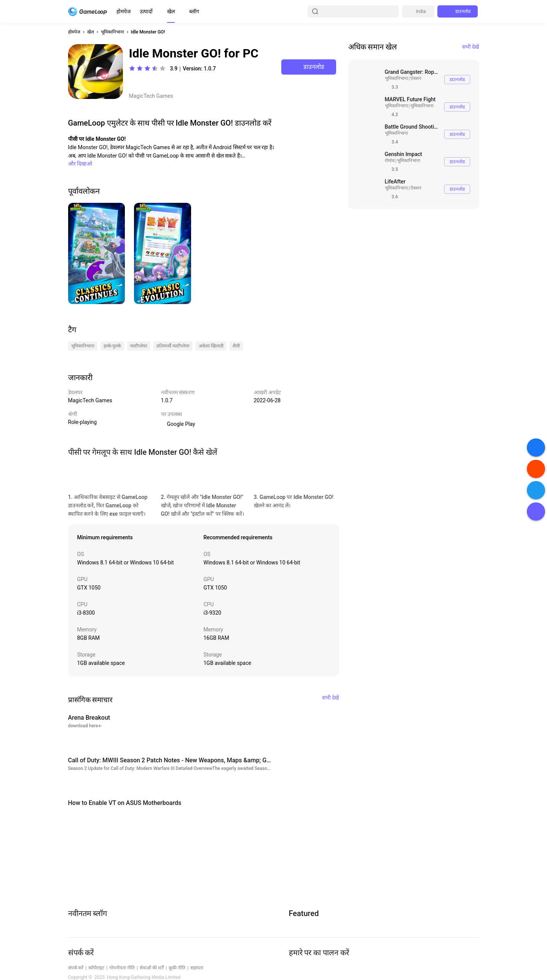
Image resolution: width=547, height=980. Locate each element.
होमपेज (124, 11)
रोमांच (390, 161)
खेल (171, 11)
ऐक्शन (416, 78)
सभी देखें (470, 47)
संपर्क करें (76, 968)
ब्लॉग (194, 11)
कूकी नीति (177, 968)
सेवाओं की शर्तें (152, 968)
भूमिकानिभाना (112, 32)
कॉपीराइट (96, 968)
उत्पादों (146, 11)
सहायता (197, 968)
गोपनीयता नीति (122, 968)
